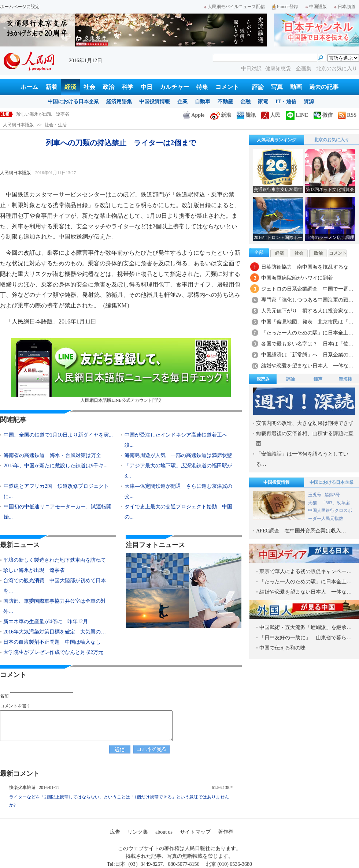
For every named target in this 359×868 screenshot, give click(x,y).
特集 (202, 87)
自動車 (203, 102)
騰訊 (246, 115)
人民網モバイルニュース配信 (234, 7)
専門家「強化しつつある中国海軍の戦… (307, 300)
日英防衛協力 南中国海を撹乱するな (305, 267)
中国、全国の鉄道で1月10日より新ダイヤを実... (58, 435)
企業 (182, 102)
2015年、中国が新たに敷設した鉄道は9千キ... (56, 466)
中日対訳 (251, 69)
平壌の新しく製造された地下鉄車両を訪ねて (60, 114)
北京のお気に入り (337, 69)
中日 (147, 87)
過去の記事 (324, 87)
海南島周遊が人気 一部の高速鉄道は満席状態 (178, 455)
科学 (127, 87)
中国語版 (316, 7)
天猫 (313, 503)
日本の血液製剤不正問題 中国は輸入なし (52, 642)
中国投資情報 (155, 102)
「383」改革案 (336, 503)
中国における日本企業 (73, 102)
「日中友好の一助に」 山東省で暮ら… (306, 638)
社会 (89, 87)
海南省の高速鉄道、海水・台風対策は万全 (52, 455)
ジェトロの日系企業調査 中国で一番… (307, 289)
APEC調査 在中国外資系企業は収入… (301, 531)
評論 (258, 87)
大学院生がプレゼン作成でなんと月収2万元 (53, 652)
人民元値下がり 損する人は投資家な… (307, 311)
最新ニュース (20, 545)
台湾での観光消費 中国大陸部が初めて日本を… (55, 586)
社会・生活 (56, 125)
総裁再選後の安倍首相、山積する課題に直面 (305, 439)
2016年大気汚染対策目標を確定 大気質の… (55, 632)
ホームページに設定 (20, 7)
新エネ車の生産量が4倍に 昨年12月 (46, 622)
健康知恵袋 (279, 69)
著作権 (226, 832)
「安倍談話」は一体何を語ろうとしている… (302, 459)
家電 (263, 102)
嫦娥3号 (332, 495)
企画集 (304, 69)
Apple (194, 115)
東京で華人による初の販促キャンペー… (306, 571)
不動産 (225, 102)
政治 (108, 87)
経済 (70, 87)
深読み (263, 379)
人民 (271, 115)
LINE (297, 115)
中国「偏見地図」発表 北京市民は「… (307, 322)
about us (164, 832)
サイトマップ (195, 832)
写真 (277, 87)
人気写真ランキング (277, 140)
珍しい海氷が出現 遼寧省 (34, 570)
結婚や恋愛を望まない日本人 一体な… (307, 366)
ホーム (29, 87)
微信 (323, 115)
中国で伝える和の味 (282, 648)
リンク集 (138, 832)
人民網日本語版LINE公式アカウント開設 (121, 371)
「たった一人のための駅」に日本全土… (307, 333)
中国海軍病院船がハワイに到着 (297, 278)
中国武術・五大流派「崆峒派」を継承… (306, 627)
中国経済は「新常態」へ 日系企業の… (307, 355)
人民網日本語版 (18, 125)
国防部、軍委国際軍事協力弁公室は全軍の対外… (55, 606)
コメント (227, 87)
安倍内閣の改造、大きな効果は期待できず (305, 423)
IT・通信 (286, 102)
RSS (347, 115)
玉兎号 (315, 495)
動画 (296, 87)
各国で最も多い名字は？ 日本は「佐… (307, 344)
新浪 (221, 115)
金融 (245, 102)
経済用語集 (119, 102)
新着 (51, 87)
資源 (309, 102)
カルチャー (174, 87)
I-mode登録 (285, 7)
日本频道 (345, 7)
